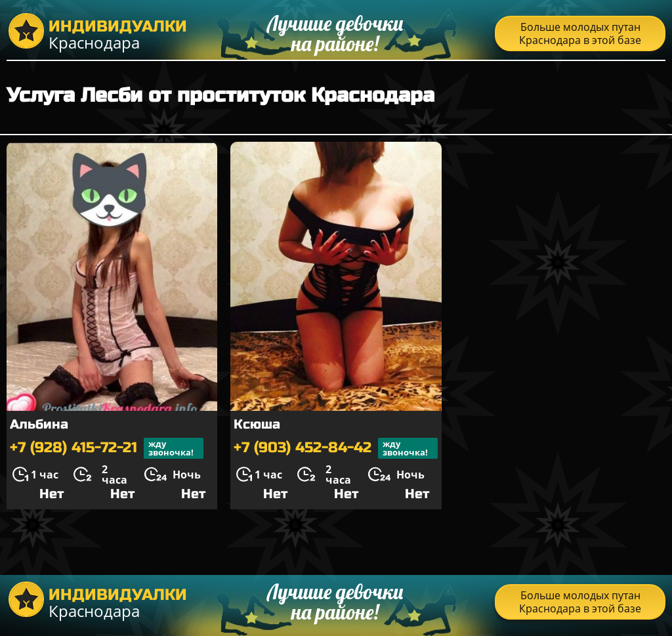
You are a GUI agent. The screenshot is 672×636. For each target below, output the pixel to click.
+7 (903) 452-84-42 (336, 448)
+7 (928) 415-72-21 (107, 448)
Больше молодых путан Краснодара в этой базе (580, 33)
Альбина (39, 424)
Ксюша (257, 424)
